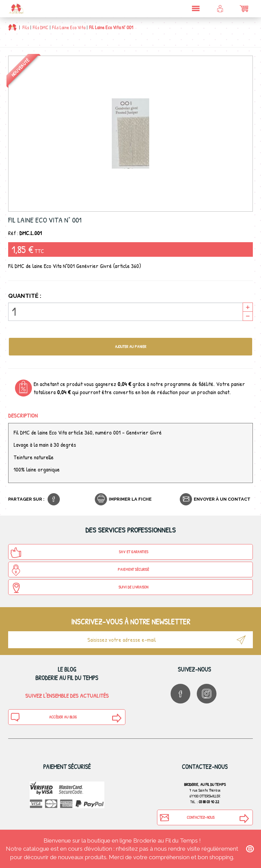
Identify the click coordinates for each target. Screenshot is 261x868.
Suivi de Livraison (79, 588)
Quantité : (25, 296)
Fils (26, 27)
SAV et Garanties (79, 553)
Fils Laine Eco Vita (69, 27)
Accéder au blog (43, 717)
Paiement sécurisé (80, 570)
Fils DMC (40, 27)
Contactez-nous (187, 817)
